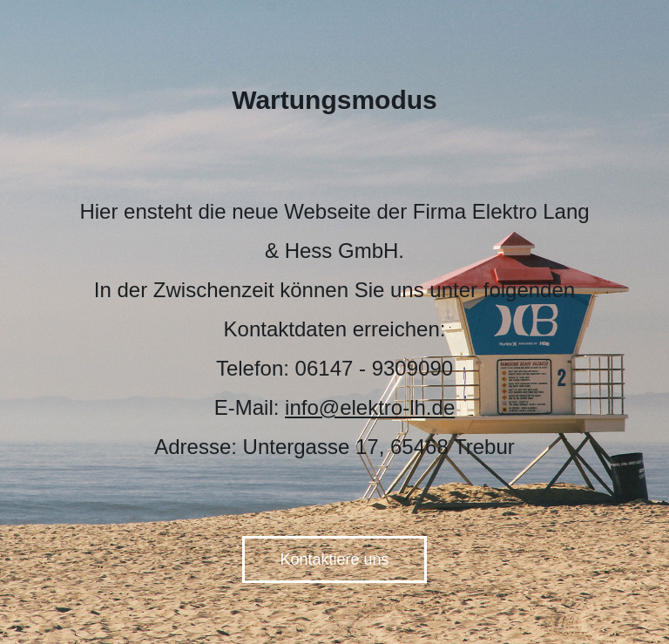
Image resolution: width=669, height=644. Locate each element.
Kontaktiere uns (334, 559)
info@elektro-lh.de (370, 407)
